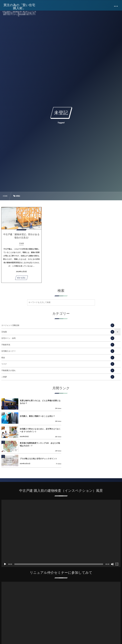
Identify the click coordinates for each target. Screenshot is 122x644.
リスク (58, 364)
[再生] (5, 536)
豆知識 (58, 332)
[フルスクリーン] (117, 536)
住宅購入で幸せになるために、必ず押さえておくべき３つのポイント (40, 416)
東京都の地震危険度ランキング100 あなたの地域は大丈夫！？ (100, 416)
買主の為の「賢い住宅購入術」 (19, 7)
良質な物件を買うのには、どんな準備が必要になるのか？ (40, 402)
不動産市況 (58, 345)
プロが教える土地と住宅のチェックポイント (38, 430)
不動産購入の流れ (58, 370)
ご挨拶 (58, 377)
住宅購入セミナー (58, 351)
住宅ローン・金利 (58, 338)
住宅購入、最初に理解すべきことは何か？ (97, 402)
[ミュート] (112, 536)
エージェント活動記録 (58, 325)
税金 (58, 358)
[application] (61, 505)
